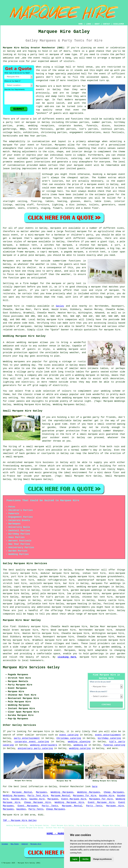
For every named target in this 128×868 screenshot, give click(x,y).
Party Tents (50, 806)
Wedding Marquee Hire (69, 802)
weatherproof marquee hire (96, 580)
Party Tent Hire (38, 796)
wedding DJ (80, 745)
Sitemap (5, 844)
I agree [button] (75, 859)
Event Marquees (28, 806)
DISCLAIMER (119, 24)
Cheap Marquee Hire (37, 802)
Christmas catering (69, 738)
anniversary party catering (35, 748)
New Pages (15, 844)
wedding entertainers (44, 745)
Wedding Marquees (62, 792)
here (95, 787)
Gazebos (21, 809)
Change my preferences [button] (102, 859)
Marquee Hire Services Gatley (31, 667)
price (110, 294)
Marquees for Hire (85, 796)
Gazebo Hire (107, 796)
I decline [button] (85, 859)
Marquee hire (11, 306)
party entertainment (27, 738)
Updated (24, 844)
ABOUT (97, 24)
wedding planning (79, 742)
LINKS (88, 24)
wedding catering (80, 748)
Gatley (60, 306)
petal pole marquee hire (48, 594)
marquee (54, 54)
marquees (26, 326)
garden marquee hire (52, 577)
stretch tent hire (15, 583)
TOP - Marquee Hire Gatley (20, 820)
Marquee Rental (22, 792)
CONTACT (107, 24)
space (104, 77)
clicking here (67, 657)
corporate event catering (32, 742)
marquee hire (55, 320)
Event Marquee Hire (74, 799)
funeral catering (114, 745)
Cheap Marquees (114, 792)
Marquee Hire (115, 806)
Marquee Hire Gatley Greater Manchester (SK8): (34, 48)
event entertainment (108, 735)
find (13, 627)
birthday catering (109, 738)
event (102, 74)
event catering (69, 735)
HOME (81, 24)
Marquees (41, 792)
